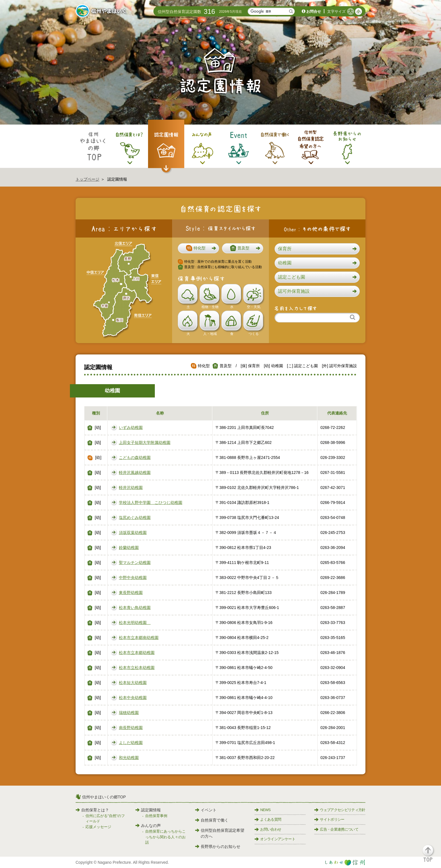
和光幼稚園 (129, 758)
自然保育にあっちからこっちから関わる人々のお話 (165, 837)
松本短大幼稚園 (133, 683)
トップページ (87, 179)
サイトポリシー (329, 819)
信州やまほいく (102, 12)
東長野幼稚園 (131, 593)
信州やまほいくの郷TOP (104, 797)
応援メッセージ (98, 827)
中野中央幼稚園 (133, 578)
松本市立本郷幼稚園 (137, 653)
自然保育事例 (156, 816)
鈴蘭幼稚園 (129, 548)
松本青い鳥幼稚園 (135, 608)
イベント (206, 810)
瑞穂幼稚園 (129, 713)
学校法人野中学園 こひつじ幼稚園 (151, 503)
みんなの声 (148, 826)
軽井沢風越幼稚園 (135, 473)
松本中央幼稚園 (133, 698)
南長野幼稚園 (131, 728)
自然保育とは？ (92, 810)
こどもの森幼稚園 (135, 457)
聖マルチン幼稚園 (135, 563)
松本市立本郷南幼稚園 (139, 638)
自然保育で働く (212, 820)
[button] (198, 248)
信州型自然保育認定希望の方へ (220, 833)
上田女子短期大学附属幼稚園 (145, 442)
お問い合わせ (268, 829)
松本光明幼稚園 (135, 623)
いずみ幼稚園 (131, 427)
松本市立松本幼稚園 (137, 668)
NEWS (262, 810)
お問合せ (314, 11)
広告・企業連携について (336, 829)
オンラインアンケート (275, 839)
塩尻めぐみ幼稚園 (135, 518)
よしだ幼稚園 (131, 743)
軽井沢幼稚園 (131, 488)
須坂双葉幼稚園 (133, 533)
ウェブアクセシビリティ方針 (340, 810)
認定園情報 (148, 810)
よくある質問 (268, 819)
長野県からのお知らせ (218, 846)
